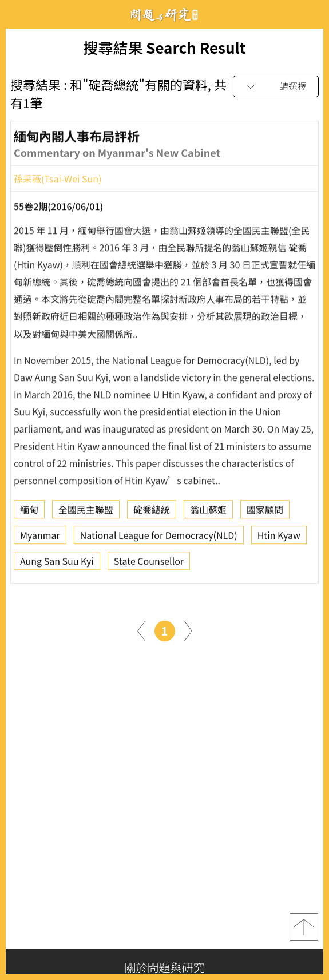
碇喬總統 (152, 513)
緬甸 (29, 513)
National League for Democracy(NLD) (159, 538)
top (304, 927)
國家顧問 (265, 513)
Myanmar (40, 538)
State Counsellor (149, 564)
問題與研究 (165, 15)
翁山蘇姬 (208, 513)
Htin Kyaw (279, 538)
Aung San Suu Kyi (57, 564)
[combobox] (276, 87)
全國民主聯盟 (86, 513)
